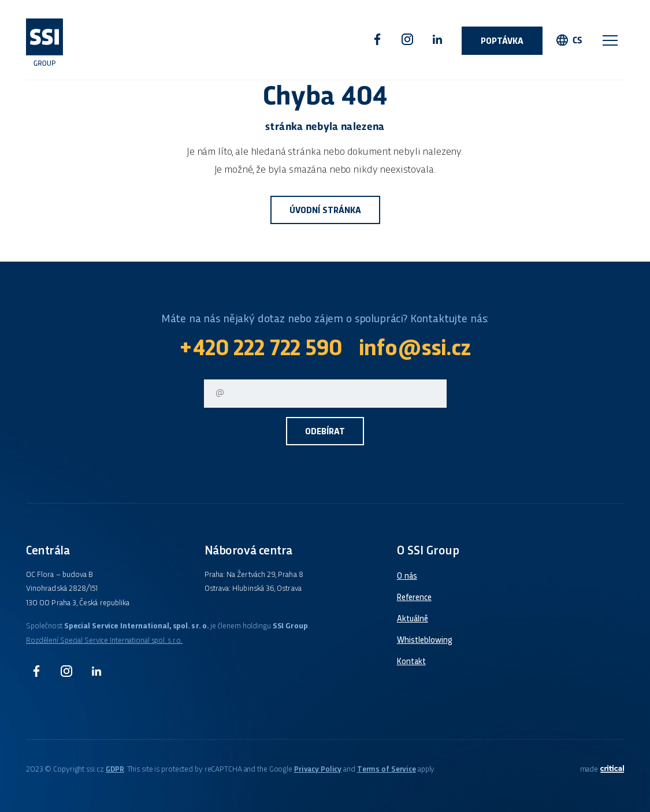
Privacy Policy (318, 770)
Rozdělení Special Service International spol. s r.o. (104, 641)
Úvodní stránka (325, 211)
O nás (407, 576)
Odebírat (325, 432)
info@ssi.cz (415, 350)
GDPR (115, 770)
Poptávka (502, 42)
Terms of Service (387, 770)
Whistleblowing (425, 640)
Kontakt (411, 662)
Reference (414, 598)
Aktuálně (413, 619)
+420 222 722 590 (260, 350)
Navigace (610, 40)
